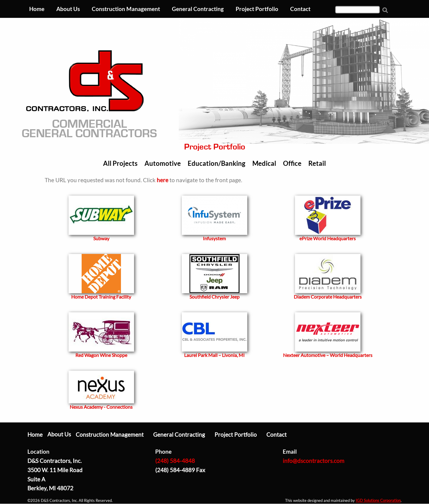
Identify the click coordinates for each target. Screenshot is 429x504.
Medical (264, 163)
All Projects (120, 163)
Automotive (163, 163)
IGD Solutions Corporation (378, 500)
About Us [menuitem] (68, 9)
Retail (317, 163)
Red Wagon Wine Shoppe (101, 355)
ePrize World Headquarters (328, 238)
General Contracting (179, 434)
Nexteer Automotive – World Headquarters (328, 355)
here (163, 180)
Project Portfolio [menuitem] (257, 9)
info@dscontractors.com (314, 461)
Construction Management (110, 434)
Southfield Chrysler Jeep (214, 297)
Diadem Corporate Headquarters (328, 297)
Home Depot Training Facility (101, 297)
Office (292, 163)
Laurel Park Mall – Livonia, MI (214, 355)
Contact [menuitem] (300, 9)
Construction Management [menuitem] (126, 9)
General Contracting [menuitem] (198, 9)
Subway (101, 238)
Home (35, 434)
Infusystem (214, 238)
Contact (276, 434)
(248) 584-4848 (175, 461)
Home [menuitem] (37, 9)
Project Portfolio (236, 434)
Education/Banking (216, 163)
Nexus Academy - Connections (101, 407)
